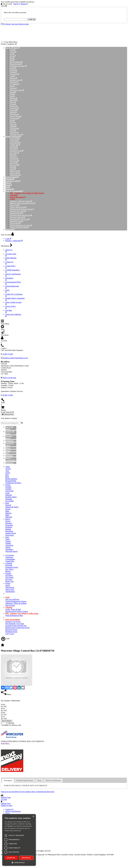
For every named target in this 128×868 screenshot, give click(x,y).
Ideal (12, 86)
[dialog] (19, 840)
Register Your (6, 798)
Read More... (6, 743)
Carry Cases (15, 205)
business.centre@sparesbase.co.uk (15, 358)
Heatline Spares (16, 80)
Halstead (14, 78)
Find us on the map (9, 378)
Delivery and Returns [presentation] (53, 781)
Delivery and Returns (13, 811)
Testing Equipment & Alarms (21, 225)
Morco (13, 102)
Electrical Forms (16, 213)
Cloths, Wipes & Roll (18, 207)
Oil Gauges (14, 161)
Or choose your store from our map (16, 24)
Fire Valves (14, 153)
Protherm (14, 110)
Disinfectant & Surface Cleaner (22, 209)
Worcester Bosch (17, 135)
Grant (12, 76)
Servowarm (15, 118)
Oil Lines (14, 163)
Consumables (15, 143)
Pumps (13, 167)
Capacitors (14, 141)
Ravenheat (14, 114)
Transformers (15, 175)
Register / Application (14, 241)
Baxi (12, 58)
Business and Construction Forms (23, 203)
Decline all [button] (26, 858)
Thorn (13, 122)
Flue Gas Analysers (17, 217)
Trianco (13, 124)
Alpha (13, 50)
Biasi (12, 60)
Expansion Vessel (17, 151)
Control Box (15, 145)
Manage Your (7, 804)
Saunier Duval (16, 116)
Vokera (13, 131)
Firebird (13, 70)
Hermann (14, 82)
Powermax (14, 108)
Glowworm (15, 74)
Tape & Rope (15, 223)
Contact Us (9, 809)
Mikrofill (14, 100)
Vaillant (13, 127)
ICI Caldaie (15, 84)
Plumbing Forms (16, 221)
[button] (19, 862)
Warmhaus (14, 133)
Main (12, 96)
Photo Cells (15, 165)
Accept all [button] (11, 858)
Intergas (13, 88)
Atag (12, 54)
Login (8, 239)
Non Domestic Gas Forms (20, 219)
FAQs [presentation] (39, 781)
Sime (12, 120)
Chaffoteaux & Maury (18, 66)
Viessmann (14, 129)
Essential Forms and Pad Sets (21, 215)
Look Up (32, 19)
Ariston (13, 52)
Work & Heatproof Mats (19, 227)
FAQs (7, 813)
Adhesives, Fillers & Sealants (21, 201)
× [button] (33, 816)
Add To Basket (7, 721)
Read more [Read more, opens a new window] (17, 831)
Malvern (13, 98)
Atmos (13, 56)
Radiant (13, 112)
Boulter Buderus (16, 62)
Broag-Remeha (16, 64)
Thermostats (15, 171)
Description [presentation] (8, 781)
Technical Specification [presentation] (25, 781)
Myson (13, 104)
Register (24, 4)
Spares (13, 169)
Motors (13, 155)
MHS (12, 94)
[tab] (8, 781)
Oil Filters (14, 159)
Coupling (14, 147)
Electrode (14, 149)
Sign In (16, 4)
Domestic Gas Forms (18, 211)
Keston (13, 92)
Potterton (14, 106)
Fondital (13, 72)
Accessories (15, 139)
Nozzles (13, 157)
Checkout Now (7, 414)
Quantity (11, 723)
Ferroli (13, 68)
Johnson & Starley (17, 90)
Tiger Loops (15, 173)
